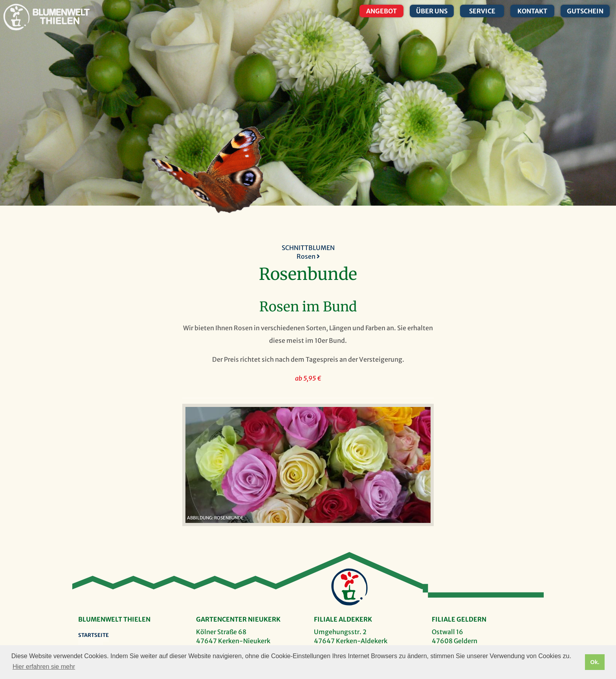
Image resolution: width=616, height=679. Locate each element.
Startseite (93, 635)
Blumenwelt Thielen (16, 17)
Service (482, 11)
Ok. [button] (595, 662)
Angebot (381, 11)
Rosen (308, 256)
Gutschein (585, 11)
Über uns (432, 11)
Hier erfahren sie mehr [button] (44, 667)
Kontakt (532, 11)
